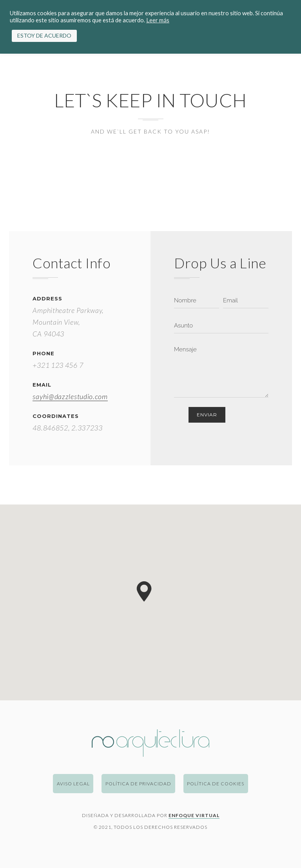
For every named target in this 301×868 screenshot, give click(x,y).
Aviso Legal (73, 784)
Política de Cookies (216, 784)
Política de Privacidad (138, 784)
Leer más (158, 20)
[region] (150, 602)
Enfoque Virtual (194, 815)
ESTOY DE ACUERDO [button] (44, 35)
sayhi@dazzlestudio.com (70, 396)
